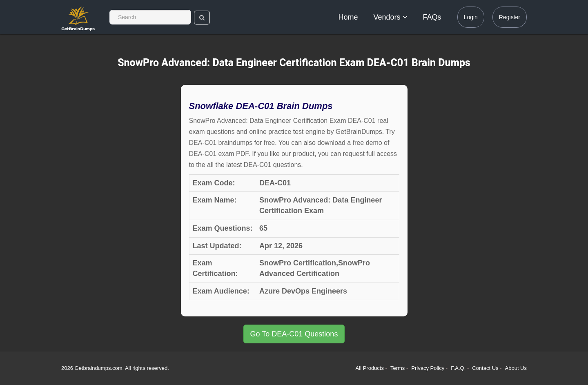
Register (510, 17)
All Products (370, 368)
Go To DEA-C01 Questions (294, 334)
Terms (398, 368)
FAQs (432, 17)
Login (471, 17)
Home (348, 17)
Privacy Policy (429, 368)
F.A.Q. (459, 368)
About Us (516, 368)
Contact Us (486, 368)
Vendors (391, 17)
